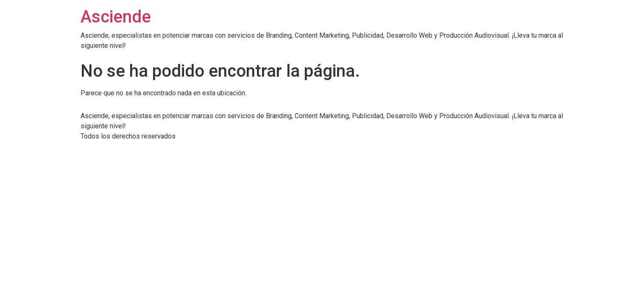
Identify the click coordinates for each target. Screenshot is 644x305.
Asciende (116, 17)
